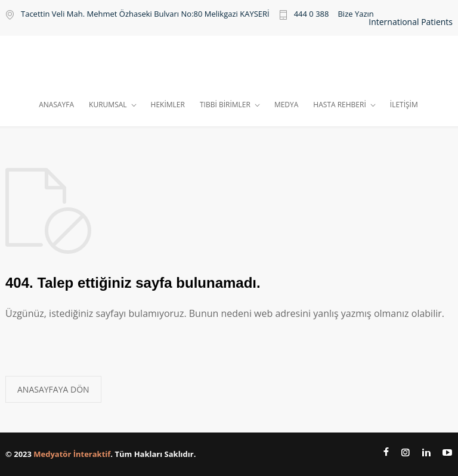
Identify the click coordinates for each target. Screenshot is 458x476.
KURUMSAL (108, 105)
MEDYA (286, 105)
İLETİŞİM (404, 105)
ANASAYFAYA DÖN (53, 389)
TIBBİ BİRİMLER (225, 105)
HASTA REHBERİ (339, 105)
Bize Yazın (355, 14)
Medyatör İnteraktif (72, 454)
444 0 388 (312, 15)
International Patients (411, 22)
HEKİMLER (168, 105)
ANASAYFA (56, 105)
